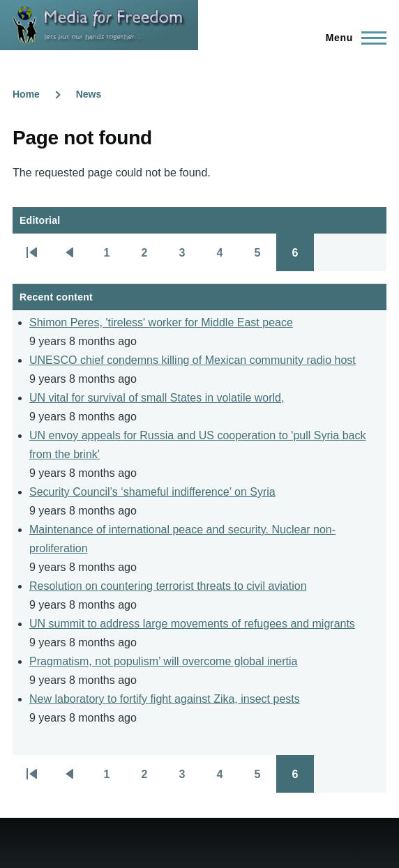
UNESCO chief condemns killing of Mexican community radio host (193, 360)
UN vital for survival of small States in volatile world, (157, 398)
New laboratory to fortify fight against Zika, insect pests (165, 699)
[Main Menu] (352, 38)
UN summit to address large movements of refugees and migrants (192, 624)
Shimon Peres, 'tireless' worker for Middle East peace (161, 322)
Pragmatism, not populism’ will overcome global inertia (163, 661)
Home (26, 94)
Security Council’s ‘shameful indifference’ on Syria (152, 492)
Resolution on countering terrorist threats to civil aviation (168, 586)
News (89, 94)
